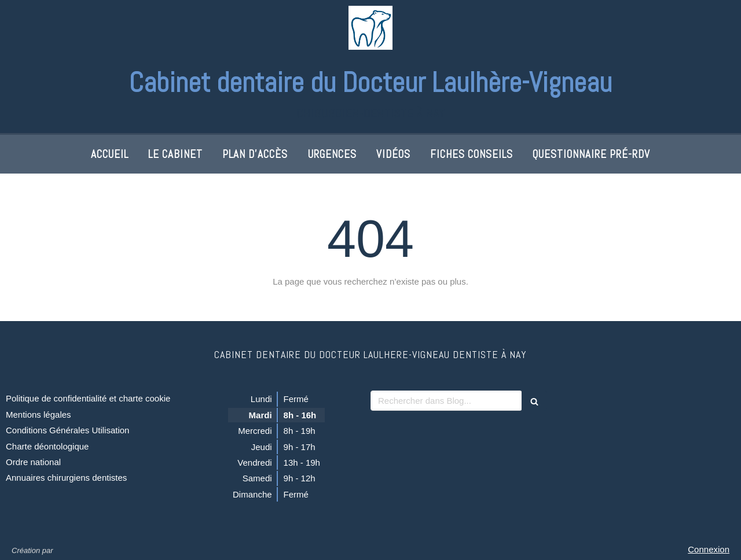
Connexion (709, 549)
